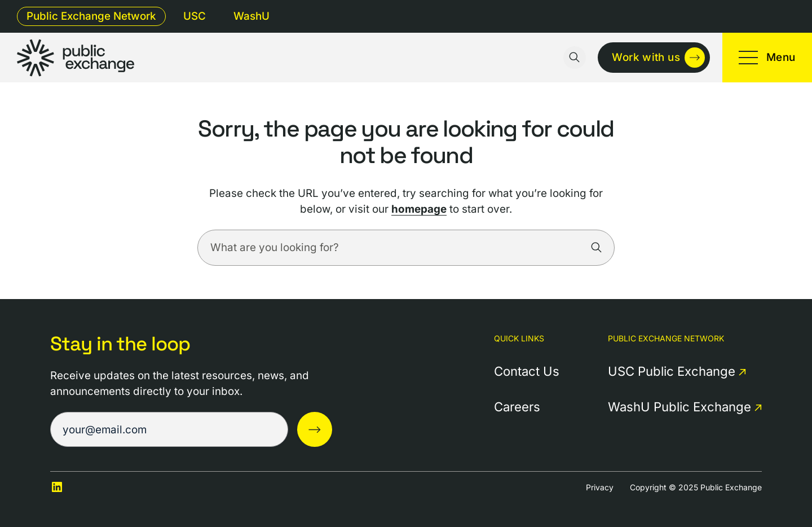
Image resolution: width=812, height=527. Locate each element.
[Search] (597, 248)
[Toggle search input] (575, 58)
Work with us (646, 57)
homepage (419, 209)
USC (195, 16)
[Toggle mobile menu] (767, 58)
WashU (251, 16)
